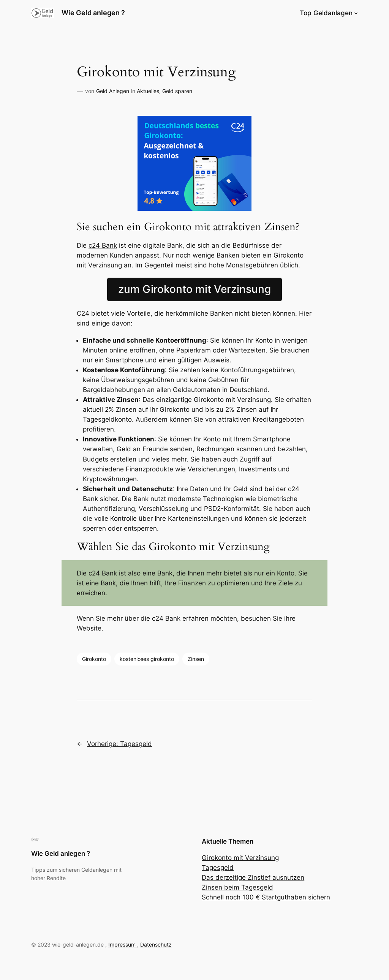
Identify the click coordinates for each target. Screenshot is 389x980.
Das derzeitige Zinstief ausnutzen (253, 877)
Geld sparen (177, 91)
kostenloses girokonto (147, 659)
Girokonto (94, 659)
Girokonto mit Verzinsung (240, 858)
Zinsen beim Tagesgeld (237, 887)
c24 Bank (103, 245)
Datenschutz (156, 944)
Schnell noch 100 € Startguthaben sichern (266, 897)
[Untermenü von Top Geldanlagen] (356, 13)
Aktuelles (148, 91)
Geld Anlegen (113, 91)
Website (89, 628)
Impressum (123, 944)
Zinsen (196, 659)
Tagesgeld (218, 868)
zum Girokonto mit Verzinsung (194, 289)
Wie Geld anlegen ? (93, 13)
